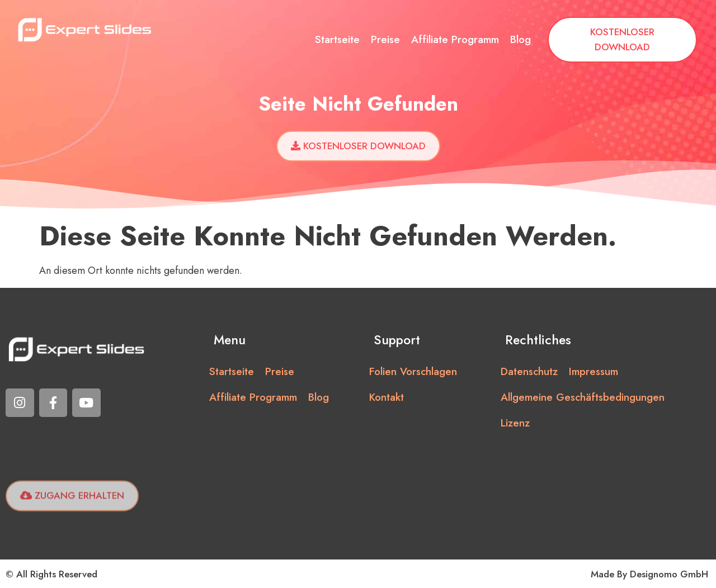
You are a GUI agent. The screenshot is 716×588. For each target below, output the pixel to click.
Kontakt (387, 397)
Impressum (593, 371)
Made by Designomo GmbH (649, 574)
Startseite (337, 39)
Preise (385, 39)
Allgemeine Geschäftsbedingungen (583, 397)
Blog (520, 39)
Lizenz (515, 423)
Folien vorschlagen (413, 371)
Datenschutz (529, 371)
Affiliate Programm (455, 39)
